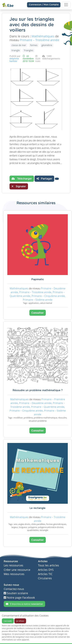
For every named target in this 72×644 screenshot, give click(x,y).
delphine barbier (14, 60)
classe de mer (19, 45)
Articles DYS (46, 570)
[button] (57, 179)
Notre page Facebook (19, 598)
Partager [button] (44, 179)
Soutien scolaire (16, 593)
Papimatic (38, 279)
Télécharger (22, 179)
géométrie (47, 45)
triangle (16, 50)
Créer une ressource (17, 570)
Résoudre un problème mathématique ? (38, 390)
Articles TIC (45, 574)
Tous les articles (48, 565)
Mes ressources (14, 574)
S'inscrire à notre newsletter (24, 604)
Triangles (29, 50)
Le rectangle (38, 508)
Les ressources (14, 565)
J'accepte (8, 621)
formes (34, 45)
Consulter (38, 313)
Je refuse (20, 621)
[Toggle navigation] (66, 5)
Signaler (19, 186)
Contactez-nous (14, 589)
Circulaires (45, 578)
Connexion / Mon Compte (44, 5)
